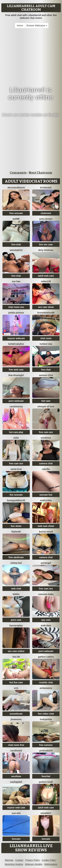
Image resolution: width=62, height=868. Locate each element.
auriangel (46, 563)
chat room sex (16, 307)
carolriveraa (16, 407)
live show (16, 526)
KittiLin (16, 594)
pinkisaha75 (46, 751)
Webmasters (51, 864)
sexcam (46, 839)
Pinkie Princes (16, 313)
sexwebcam (16, 714)
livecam (16, 839)
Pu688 (16, 219)
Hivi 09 (16, 657)
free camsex (46, 745)
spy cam (46, 620)
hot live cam (16, 682)
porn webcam (16, 401)
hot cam (46, 401)
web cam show (46, 526)
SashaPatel (16, 782)
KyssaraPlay (16, 625)
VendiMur (46, 438)
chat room (46, 338)
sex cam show (46, 307)
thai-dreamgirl (16, 375)
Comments (18, 173)
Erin (16, 688)
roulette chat (46, 682)
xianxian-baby (46, 594)
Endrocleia (46, 500)
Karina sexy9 (46, 532)
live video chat (46, 714)
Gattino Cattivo (46, 657)
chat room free (16, 745)
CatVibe (46, 469)
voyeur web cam (16, 808)
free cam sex (46, 432)
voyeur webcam (16, 338)
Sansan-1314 (46, 375)
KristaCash (46, 188)
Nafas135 (46, 281)
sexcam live (46, 495)
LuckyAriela (46, 719)
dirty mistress (46, 250)
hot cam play (16, 432)
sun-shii (16, 813)
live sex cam (46, 244)
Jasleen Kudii (46, 782)
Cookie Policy (49, 860)
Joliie (16, 438)
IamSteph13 (16, 250)
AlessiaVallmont (16, 188)
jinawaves (16, 719)
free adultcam (16, 557)
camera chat (46, 463)
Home (20, 26)
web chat (16, 589)
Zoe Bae (16, 281)
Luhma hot (16, 563)
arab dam (46, 625)
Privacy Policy (32, 860)
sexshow (16, 776)
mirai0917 (46, 813)
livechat (46, 776)
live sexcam (16, 495)
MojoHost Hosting (14, 864)
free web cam (16, 370)
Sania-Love (16, 469)
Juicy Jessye (46, 219)
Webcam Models (34, 864)
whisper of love (46, 407)
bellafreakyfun (16, 344)
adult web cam (46, 276)
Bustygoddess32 (16, 500)
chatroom (46, 213)
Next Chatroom (41, 173)
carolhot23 (16, 751)
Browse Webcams (37, 26)
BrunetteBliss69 (46, 313)
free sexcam (16, 213)
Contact (19, 860)
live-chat (16, 244)
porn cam (16, 620)
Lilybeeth (16, 532)
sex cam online (16, 651)
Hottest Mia (46, 344)
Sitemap (9, 860)
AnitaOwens (46, 688)
